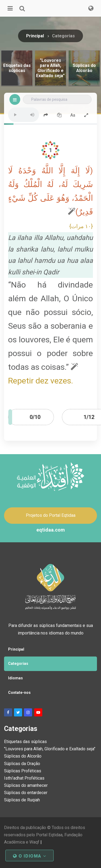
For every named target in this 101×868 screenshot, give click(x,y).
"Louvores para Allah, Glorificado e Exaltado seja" (50, 749)
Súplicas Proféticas (23, 771)
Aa (73, 115)
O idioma (29, 856)
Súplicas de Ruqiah (22, 800)
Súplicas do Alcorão (23, 756)
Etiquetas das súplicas (25, 742)
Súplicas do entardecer (26, 793)
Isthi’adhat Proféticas (24, 778)
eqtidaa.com (51, 530)
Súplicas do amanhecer (26, 785)
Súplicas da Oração (22, 764)
